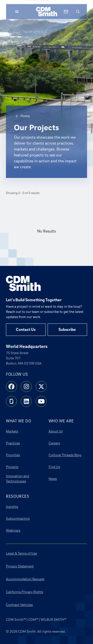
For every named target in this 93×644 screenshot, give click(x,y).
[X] (41, 386)
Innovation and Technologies (17, 479)
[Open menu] (17, 12)
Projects (12, 467)
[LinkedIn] (26, 401)
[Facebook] (11, 386)
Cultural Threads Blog (65, 455)
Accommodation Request (25, 579)
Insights (12, 507)
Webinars (13, 530)
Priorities (13, 455)
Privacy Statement (20, 566)
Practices (13, 443)
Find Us (54, 467)
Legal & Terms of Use (21, 553)
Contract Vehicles (19, 605)
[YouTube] (41, 401)
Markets (12, 431)
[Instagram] (26, 386)
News (53, 479)
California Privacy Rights (25, 592)
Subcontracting (18, 519)
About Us (56, 431)
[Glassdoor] (11, 401)
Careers (54, 443)
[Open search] (78, 12)
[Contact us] (66, 12)
